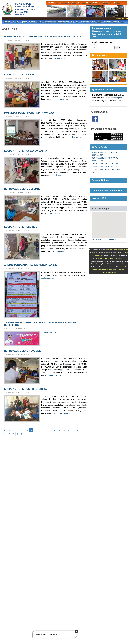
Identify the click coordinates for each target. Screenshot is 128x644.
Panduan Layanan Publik (91, 22)
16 (73, 430)
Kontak (117, 3)
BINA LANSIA (97, 155)
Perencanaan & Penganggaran (56, 22)
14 (64, 430)
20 (9, 434)
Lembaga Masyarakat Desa (89, 3)
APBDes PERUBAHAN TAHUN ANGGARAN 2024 (31, 265)
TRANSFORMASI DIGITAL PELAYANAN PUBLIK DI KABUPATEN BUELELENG (40, 324)
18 (82, 430)
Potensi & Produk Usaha (113, 22)
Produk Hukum (35, 22)
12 (55, 430)
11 (50, 430)
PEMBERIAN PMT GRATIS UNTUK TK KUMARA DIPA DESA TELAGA (43, 37)
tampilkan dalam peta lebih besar (106, 240)
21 (13, 434)
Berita (16, 22)
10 (46, 430)
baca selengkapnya (114, 98)
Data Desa (107, 3)
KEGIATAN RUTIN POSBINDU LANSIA (25, 389)
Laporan (75, 22)
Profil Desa (53, 3)
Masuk (117, 48)
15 (68, 430)
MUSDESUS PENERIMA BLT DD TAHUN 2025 (29, 113)
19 (4, 434)
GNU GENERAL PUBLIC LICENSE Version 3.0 (108, 258)
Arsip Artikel (100, 147)
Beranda (7, 22)
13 (59, 430)
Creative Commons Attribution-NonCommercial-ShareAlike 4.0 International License (109, 270)
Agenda (24, 22)
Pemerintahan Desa (68, 3)
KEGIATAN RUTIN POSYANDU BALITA (26, 151)
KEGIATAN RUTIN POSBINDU (21, 75)
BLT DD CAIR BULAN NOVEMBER (23, 351)
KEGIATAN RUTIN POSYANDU (105, 152)
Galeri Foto (99, 56)
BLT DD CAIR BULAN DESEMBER (23, 189)
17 (77, 430)
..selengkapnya (60, 58)
